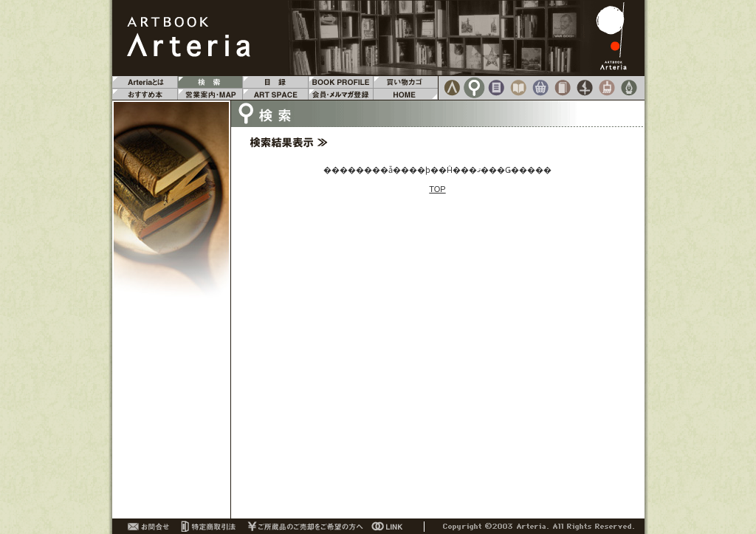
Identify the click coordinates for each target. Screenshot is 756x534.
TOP (437, 189)
